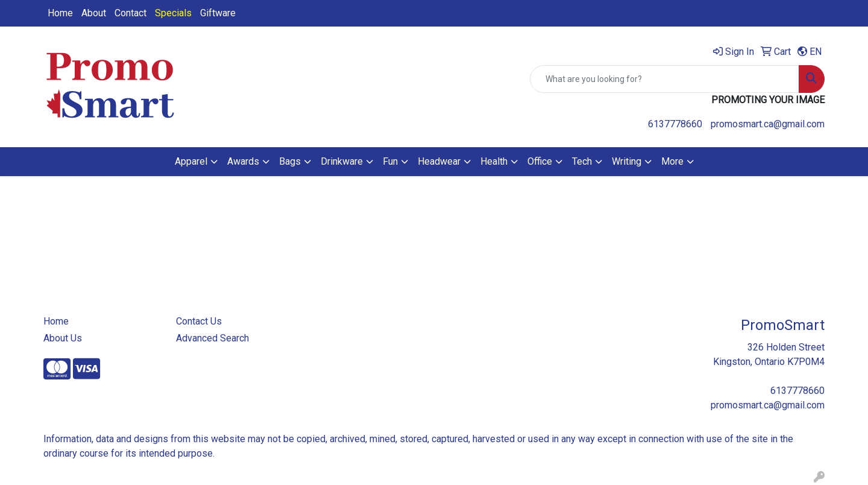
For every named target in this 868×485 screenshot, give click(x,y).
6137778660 (675, 124)
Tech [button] (582, 161)
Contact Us (199, 321)
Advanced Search (212, 338)
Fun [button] (390, 161)
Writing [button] (627, 161)
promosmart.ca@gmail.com (768, 124)
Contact (131, 13)
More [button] (672, 161)
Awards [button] (243, 161)
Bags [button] (290, 161)
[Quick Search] (665, 79)
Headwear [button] (439, 161)
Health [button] (494, 161)
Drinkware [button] (342, 161)
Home (60, 13)
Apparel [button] (191, 161)
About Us (63, 338)
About (94, 13)
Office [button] (540, 161)
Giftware (218, 13)
